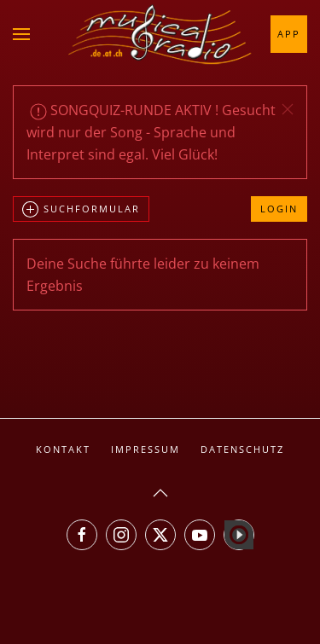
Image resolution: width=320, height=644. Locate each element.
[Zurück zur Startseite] (160, 34)
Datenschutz (242, 449)
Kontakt (63, 449)
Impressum (145, 449)
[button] (21, 34)
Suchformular (81, 210)
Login (279, 209)
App (289, 34)
